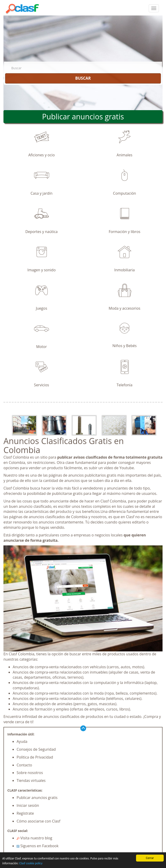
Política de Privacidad (35, 757)
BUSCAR (83, 78)
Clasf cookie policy (31, 863)
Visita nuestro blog (34, 838)
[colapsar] (154, 8)
